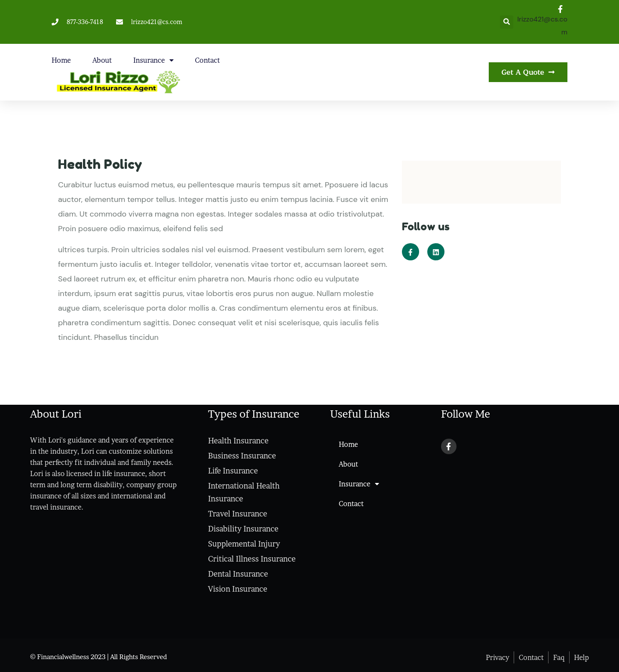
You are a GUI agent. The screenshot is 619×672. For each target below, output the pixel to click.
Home (61, 60)
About (102, 60)
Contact (208, 60)
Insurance (153, 60)
